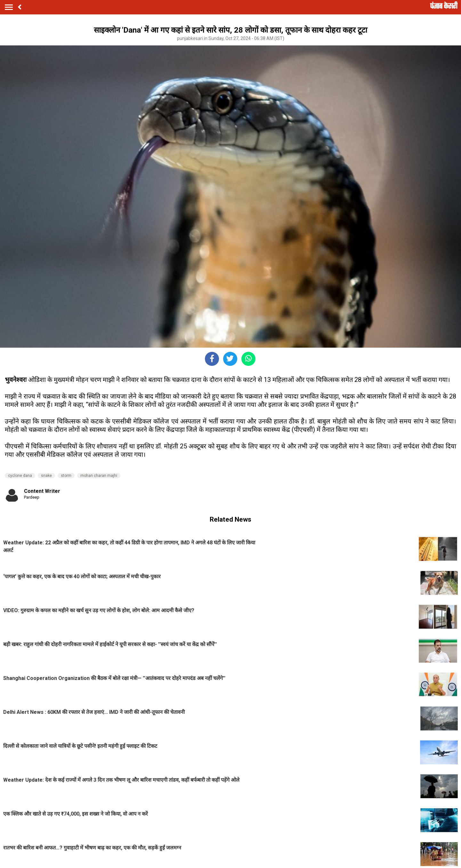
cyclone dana (20, 476)
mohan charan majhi (99, 476)
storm (66, 476)
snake (46, 476)
